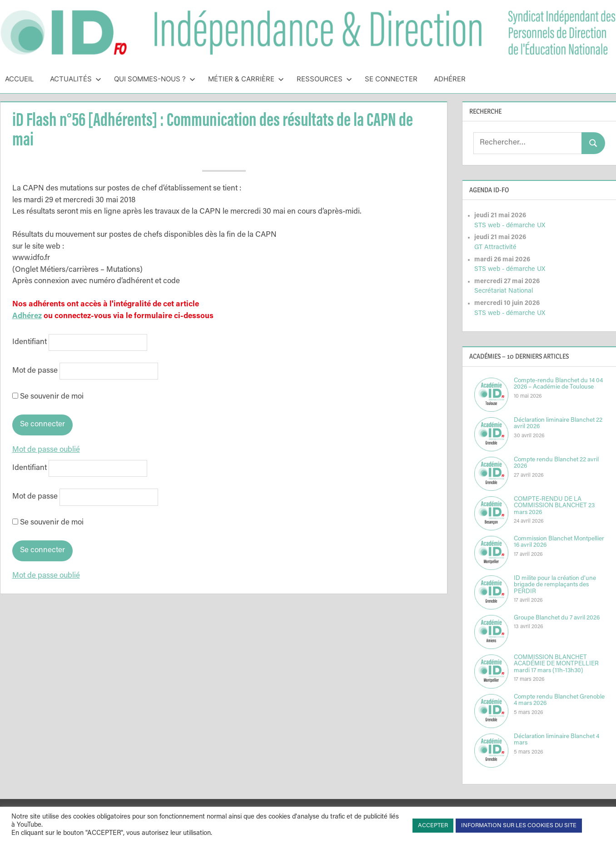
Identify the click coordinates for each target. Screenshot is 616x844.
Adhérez (27, 317)
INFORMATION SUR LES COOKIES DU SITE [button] (519, 826)
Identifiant (30, 342)
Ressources (324, 79)
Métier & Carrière (246, 79)
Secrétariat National (504, 291)
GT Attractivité (495, 247)
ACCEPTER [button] (433, 826)
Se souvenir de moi (48, 397)
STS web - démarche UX (510, 226)
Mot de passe (35, 371)
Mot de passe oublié (46, 450)
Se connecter (391, 79)
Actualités (76, 79)
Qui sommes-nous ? (155, 79)
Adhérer (450, 79)
